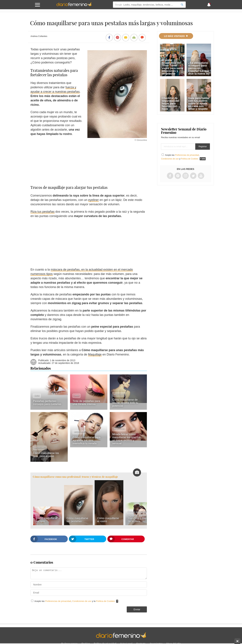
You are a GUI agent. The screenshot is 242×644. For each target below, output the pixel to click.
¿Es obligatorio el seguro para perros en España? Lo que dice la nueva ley (199, 68)
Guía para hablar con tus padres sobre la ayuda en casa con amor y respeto (199, 103)
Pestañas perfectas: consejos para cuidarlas (47, 403)
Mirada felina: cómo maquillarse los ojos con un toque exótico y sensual (127, 439)
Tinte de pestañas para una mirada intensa (86, 403)
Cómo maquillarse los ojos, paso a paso (46, 455)
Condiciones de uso (82, 601)
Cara (37, 396)
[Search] (182, 5)
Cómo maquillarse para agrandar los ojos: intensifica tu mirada (86, 440)
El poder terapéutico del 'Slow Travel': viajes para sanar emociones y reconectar (173, 67)
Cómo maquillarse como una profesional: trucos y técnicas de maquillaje (75, 477)
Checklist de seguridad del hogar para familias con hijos (170, 103)
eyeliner (94, 200)
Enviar (137, 609)
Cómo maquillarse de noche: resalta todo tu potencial (125, 403)
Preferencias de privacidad (58, 601)
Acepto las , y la (75, 601)
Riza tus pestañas (42, 212)
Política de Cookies (105, 601)
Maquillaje (95, 354)
